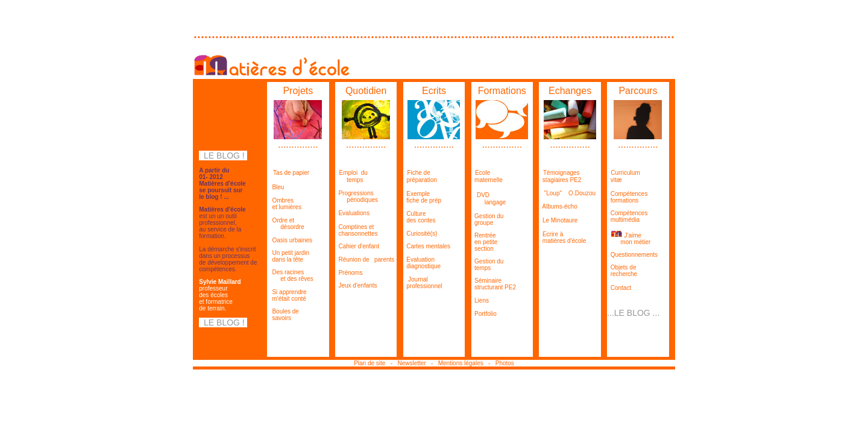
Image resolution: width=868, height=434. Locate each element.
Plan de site (371, 363)
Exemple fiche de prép (422, 197)
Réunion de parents (366, 259)
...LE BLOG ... (633, 313)
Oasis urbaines (291, 240)
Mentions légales (463, 363)
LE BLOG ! (223, 156)
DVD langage (489, 199)
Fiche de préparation (420, 176)
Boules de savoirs (283, 315)
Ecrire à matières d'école (562, 237)
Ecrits (434, 91)
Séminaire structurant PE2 (494, 284)
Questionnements (634, 255)
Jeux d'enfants (357, 285)
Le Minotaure (560, 220)
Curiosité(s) (420, 234)
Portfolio (486, 314)
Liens (482, 300)
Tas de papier (291, 173)
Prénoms (350, 273)
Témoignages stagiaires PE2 (560, 176)
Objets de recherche (622, 271)
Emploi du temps (351, 176)
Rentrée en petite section (485, 242)
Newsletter (412, 363)
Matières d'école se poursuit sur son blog (227, 120)
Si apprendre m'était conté (287, 295)
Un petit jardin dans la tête (288, 256)
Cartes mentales (428, 246)
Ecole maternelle (487, 176)
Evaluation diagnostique (422, 263)
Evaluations (353, 213)
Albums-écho (559, 206)
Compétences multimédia (627, 216)
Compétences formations (627, 197)
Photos (505, 363)
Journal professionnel (423, 283)
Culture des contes (420, 217)
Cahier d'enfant (359, 246)
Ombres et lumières (284, 204)
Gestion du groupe (488, 219)
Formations (502, 91)
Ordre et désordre (286, 224)
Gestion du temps (488, 265)
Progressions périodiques (357, 197)
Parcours (638, 91)
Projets (298, 91)
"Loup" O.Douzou (567, 193)
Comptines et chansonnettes (357, 230)
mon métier (635, 242)
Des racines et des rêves (290, 275)
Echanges (570, 91)
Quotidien (366, 91)
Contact (620, 288)
